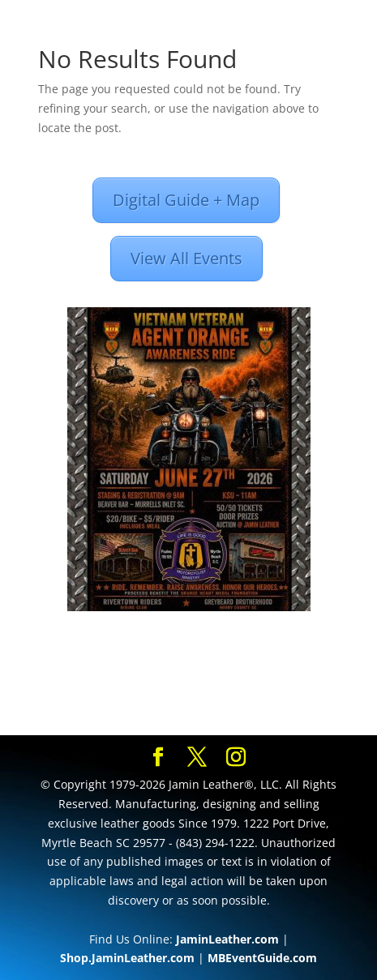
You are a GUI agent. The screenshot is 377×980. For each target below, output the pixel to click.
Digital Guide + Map (186, 200)
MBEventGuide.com (262, 958)
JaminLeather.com (227, 939)
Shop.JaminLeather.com (127, 958)
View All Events (186, 258)
